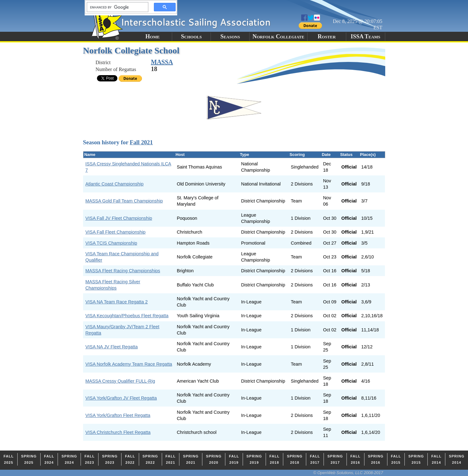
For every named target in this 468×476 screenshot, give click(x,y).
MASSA (162, 62)
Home (152, 36)
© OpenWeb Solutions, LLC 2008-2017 (348, 473)
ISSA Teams (365, 36)
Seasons (230, 36)
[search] (116, 7)
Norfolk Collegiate (278, 36)
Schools (191, 36)
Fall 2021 (141, 142)
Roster (327, 36)
